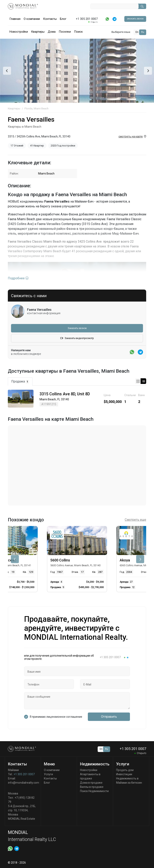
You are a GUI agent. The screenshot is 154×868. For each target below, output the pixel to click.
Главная (15, 19)
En (137, 32)
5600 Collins (60, 560)
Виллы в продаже (92, 787)
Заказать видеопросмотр (77, 338)
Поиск (78, 32)
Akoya (125, 560)
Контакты (50, 19)
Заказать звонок (135, 19)
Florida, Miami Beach (36, 108)
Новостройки (19, 32)
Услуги (48, 774)
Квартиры (38, 32)
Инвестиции (124, 774)
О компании (32, 19)
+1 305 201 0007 (24, 774)
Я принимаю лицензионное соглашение (56, 717)
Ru (143, 32)
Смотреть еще (135, 520)
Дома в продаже (91, 783)
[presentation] (7, 71)
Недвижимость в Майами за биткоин (129, 781)
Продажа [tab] (20, 382)
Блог (63, 19)
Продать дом (125, 770)
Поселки (65, 32)
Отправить (109, 717)
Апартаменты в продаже (90, 776)
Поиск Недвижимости (94, 791)
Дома (52, 32)
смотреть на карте (131, 136)
